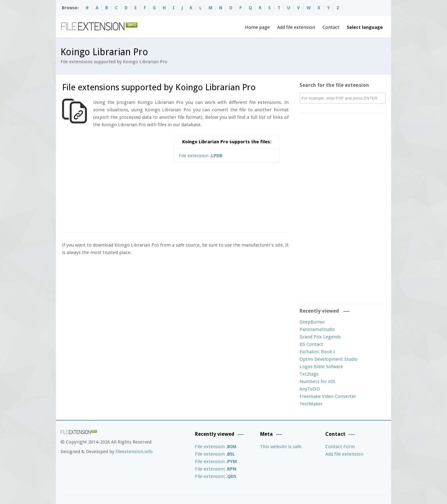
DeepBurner (312, 322)
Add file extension (296, 27)
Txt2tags (309, 374)
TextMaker (311, 404)
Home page (257, 27)
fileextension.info (134, 452)
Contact (331, 27)
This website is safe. (281, 447)
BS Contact (311, 344)
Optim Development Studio (329, 359)
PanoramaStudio (317, 329)
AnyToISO (310, 389)
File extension (201, 156)
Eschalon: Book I (317, 352)
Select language (365, 27)
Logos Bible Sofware (321, 367)
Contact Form (340, 447)
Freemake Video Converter (328, 396)
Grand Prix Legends (320, 337)
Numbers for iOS (317, 381)
